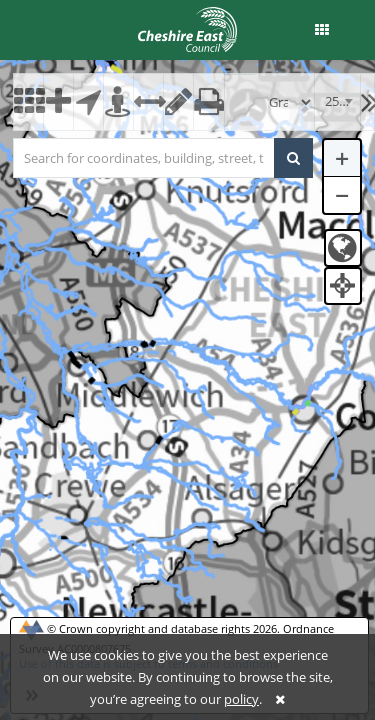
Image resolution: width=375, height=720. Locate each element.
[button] (322, 30)
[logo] (188, 28)
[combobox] (337, 102)
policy (241, 699)
